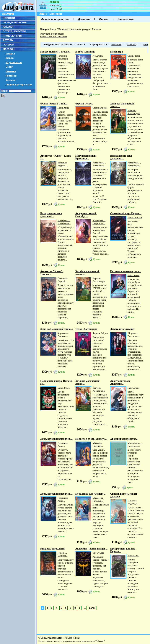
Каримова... (64, 333)
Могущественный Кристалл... (86, 157)
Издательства (14, 62)
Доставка (84, 19)
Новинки (11, 71)
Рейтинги (11, 76)
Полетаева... (134, 446)
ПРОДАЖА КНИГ (13, 36)
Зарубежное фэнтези (52, 34)
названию (116, 45)
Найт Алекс (133, 275)
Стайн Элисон (100, 108)
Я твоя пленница (85, 52)
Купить (62, 97)
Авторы (10, 54)
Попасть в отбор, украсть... (91, 439)
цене (145, 45)
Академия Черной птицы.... (91, 549)
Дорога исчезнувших (123, 329)
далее (92, 608)
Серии (9, 67)
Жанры (10, 58)
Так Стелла (98, 553)
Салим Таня (134, 56)
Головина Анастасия (63, 57)
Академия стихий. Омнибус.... (86, 215)
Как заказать (126, 19)
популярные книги (68, 641)
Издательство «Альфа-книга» (64, 638)
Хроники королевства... (124, 439)
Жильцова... (99, 220)
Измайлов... (99, 163)
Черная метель (84, 104)
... (85, 608)
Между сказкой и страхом (55, 52)
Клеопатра (117, 52)
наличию (132, 45)
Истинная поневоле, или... (126, 271)
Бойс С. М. (133, 556)
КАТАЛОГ (8, 27)
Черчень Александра (134, 112)
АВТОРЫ (8, 40)
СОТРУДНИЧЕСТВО (14, 31)
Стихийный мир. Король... (126, 213)
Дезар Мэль (64, 388)
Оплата (104, 19)
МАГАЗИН (9, 49)
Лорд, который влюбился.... (56, 439)
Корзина (10, 80)
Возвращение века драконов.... (121, 157)
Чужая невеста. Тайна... (54, 104)
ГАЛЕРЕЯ (8, 45)
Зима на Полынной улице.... (57, 329)
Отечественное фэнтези (54, 37)
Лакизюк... (63, 336)
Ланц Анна (63, 108)
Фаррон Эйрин (100, 333)
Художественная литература (74, 29)
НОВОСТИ (9, 18)
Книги (53, 29)
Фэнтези (96, 29)
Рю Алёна (98, 56)
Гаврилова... (99, 223)
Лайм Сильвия (135, 218)
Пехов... (62, 553)
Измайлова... (99, 166)
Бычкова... (63, 556)
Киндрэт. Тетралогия (53, 549)
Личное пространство (19, 85)
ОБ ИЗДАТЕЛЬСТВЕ (15, 22)
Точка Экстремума (86, 329)
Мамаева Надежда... (98, 444)
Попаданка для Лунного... (90, 494)
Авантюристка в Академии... (120, 382)
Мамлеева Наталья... (98, 499)
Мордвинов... (135, 443)
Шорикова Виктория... (133, 335)
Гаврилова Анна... (63, 444)
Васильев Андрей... (62, 164)
